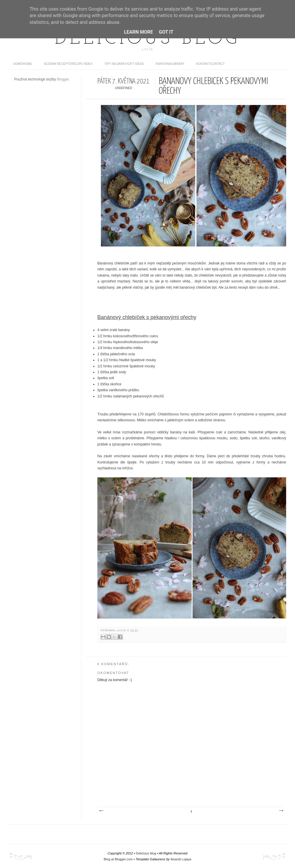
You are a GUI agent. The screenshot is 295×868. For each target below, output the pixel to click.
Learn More (138, 32)
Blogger (63, 79)
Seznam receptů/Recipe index (68, 64)
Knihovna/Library (170, 64)
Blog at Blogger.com (118, 859)
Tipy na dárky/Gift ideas (124, 64)
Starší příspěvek (281, 811)
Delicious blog (147, 39)
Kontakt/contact (210, 64)
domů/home (23, 64)
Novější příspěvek (101, 811)
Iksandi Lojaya (181, 859)
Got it (166, 32)
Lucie (122, 630)
